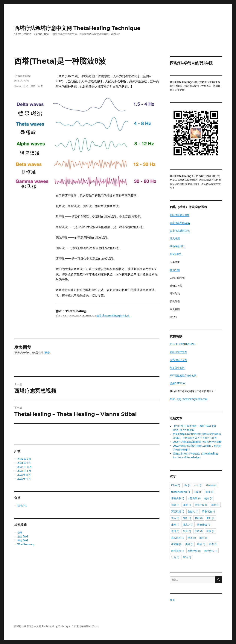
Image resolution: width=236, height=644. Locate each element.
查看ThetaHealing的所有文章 (113, 316)
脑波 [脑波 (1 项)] (201, 544)
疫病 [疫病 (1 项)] (210, 531)
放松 (26, 86)
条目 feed (23, 537)
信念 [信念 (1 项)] (175, 505)
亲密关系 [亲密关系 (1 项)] (178, 498)
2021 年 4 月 (24, 479)
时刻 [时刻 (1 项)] (199, 518)
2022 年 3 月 (24, 471)
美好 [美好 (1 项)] (189, 544)
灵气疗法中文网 (178, 360)
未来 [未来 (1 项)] (175, 525)
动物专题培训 (177, 246)
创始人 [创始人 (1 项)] (193, 511)
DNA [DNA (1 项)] (176, 485)
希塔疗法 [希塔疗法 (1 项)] (208, 511)
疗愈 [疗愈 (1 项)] (199, 531)
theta (17, 86)
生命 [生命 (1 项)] (187, 531)
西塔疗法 (22, 506)
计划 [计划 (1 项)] (175, 557)
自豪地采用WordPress (86, 626)
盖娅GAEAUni (178, 383)
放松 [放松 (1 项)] (187, 518)
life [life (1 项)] (187, 485)
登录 (47, 353)
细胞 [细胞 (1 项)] (204, 538)
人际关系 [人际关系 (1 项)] (194, 498)
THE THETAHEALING (183, 344)
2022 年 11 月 (25, 467)
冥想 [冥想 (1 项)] (215, 505)
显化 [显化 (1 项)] (210, 518)
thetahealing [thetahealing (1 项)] (181, 492)
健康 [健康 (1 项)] (187, 505)
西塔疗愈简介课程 (180, 215)
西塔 (40, 86)
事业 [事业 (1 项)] (210, 492)
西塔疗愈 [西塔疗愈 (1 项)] (194, 551)
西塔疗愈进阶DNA (180, 231)
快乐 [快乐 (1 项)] (175, 518)
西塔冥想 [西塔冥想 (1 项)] (178, 551)
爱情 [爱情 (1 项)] (175, 531)
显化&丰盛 (176, 254)
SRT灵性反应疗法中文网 (183, 376)
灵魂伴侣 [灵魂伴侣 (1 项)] (204, 525)
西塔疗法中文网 (178, 352)
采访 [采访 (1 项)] (187, 557)
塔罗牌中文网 (177, 368)
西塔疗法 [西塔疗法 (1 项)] (211, 551)
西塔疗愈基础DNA (180, 223)
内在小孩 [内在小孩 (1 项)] (201, 505)
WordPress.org (26, 544)
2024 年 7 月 (24, 459)
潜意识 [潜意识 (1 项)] (188, 525)
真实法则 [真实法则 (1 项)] (178, 538)
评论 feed (23, 541)
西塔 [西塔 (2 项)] (213, 544)
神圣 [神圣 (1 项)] (192, 538)
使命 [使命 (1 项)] (208, 498)
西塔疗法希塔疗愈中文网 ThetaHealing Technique (77, 28)
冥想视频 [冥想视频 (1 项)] (178, 511)
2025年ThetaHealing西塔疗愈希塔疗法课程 (197, 442)
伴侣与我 (175, 270)
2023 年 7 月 (24, 463)
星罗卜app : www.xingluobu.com (189, 399)
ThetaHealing (22, 76)
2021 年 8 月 (24, 475)
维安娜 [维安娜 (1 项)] (176, 544)
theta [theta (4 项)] (211, 485)
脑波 (33, 86)
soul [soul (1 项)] (198, 485)
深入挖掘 (175, 238)
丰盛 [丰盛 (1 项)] (198, 492)
